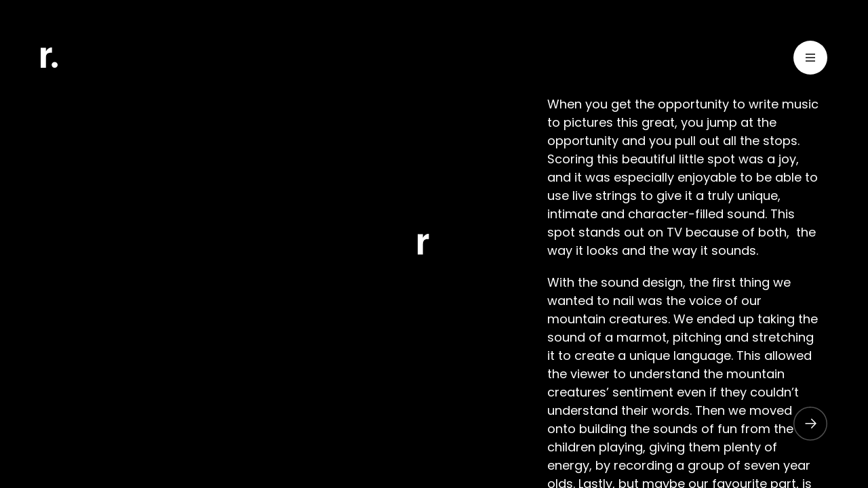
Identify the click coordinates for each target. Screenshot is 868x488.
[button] (804, 424)
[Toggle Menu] (810, 60)
